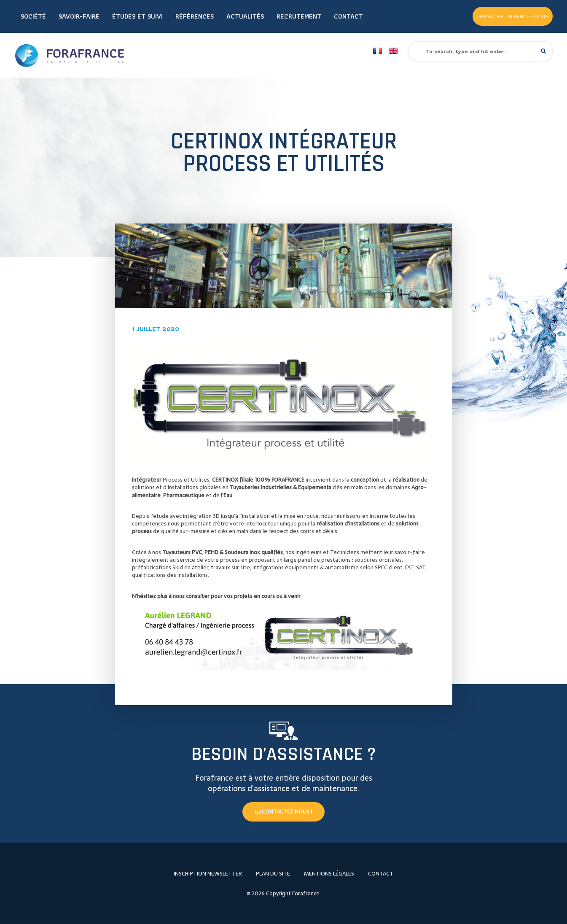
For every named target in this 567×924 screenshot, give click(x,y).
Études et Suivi (137, 16)
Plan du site (273, 874)
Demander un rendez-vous (513, 16)
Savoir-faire (79, 16)
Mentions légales (329, 874)
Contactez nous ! (283, 812)
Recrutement (299, 16)
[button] (543, 51)
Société (33, 16)
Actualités (245, 16)
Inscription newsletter (208, 874)
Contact (348, 16)
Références (195, 16)
